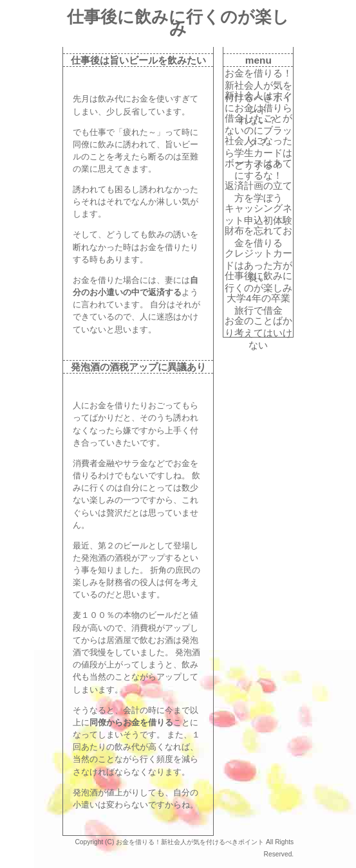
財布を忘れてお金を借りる (258, 231)
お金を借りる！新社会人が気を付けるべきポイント (258, 74)
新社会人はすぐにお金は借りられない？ (258, 96)
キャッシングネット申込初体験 (258, 209)
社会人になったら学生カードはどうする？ (258, 141)
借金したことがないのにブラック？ (258, 119)
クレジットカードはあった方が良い (258, 254)
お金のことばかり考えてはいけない (258, 321)
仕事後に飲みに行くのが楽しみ (258, 276)
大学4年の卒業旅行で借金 (258, 299)
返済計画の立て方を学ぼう (258, 186)
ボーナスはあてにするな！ (258, 164)
